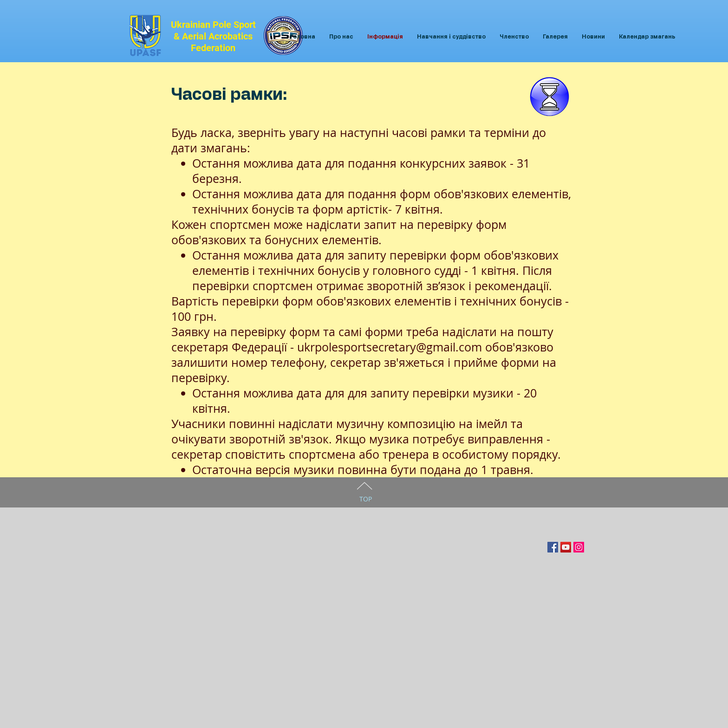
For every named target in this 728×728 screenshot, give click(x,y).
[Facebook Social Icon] (553, 547)
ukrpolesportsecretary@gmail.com (390, 347)
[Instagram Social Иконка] (579, 547)
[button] (341, 37)
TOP (366, 499)
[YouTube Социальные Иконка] (566, 547)
